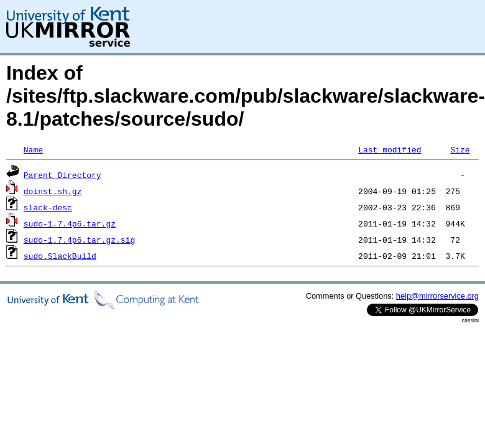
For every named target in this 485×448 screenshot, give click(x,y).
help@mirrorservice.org (437, 296)
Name (33, 149)
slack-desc (48, 207)
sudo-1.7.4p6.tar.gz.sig (79, 240)
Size (460, 149)
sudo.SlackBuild (60, 256)
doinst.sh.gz (53, 191)
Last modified (390, 149)
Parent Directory (62, 175)
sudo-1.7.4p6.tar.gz (70, 223)
